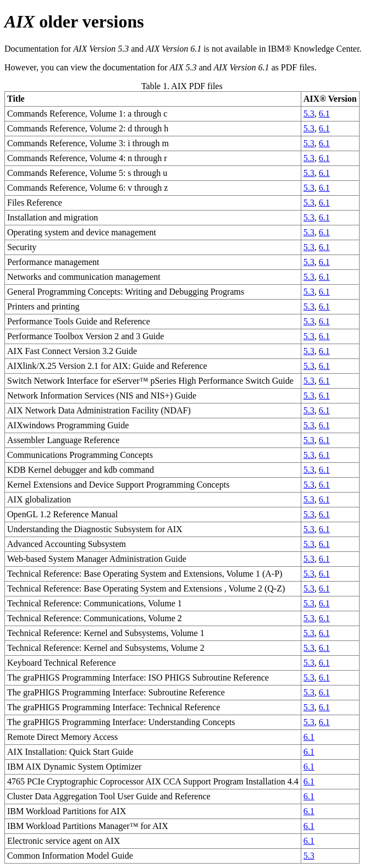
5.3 (309, 114)
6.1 (324, 114)
